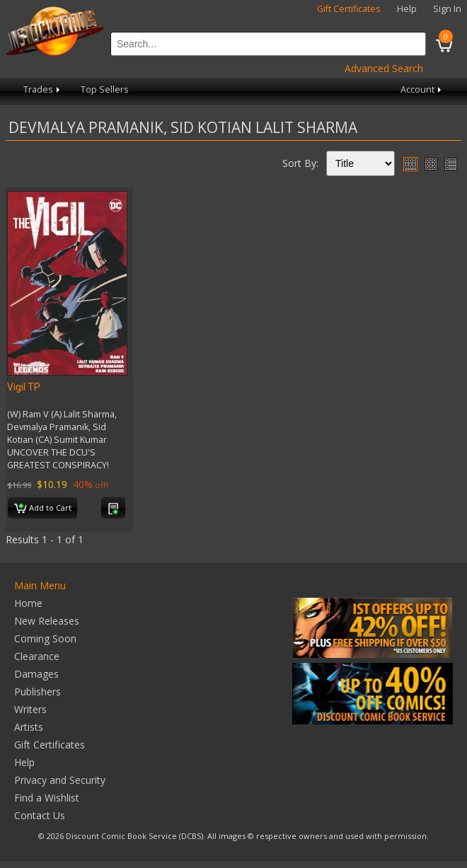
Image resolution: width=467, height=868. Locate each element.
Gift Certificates (349, 9)
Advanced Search (384, 68)
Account (422, 89)
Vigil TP (24, 387)
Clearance (37, 656)
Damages (36, 674)
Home (28, 603)
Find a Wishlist (47, 798)
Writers (30, 709)
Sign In (447, 9)
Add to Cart (43, 509)
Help (407, 9)
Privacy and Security (60, 780)
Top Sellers (105, 89)
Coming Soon (45, 638)
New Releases (47, 621)
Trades (43, 89)
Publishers (38, 691)
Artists (29, 727)
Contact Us (40, 815)
